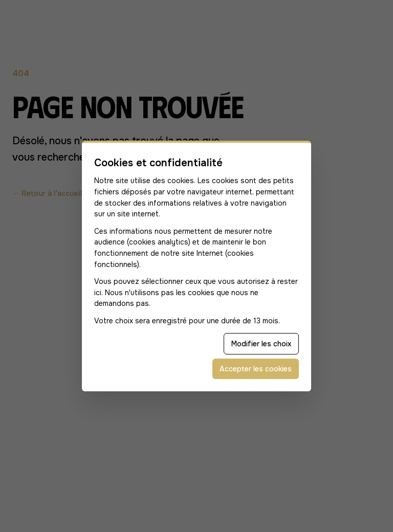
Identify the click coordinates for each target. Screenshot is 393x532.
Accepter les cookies (256, 369)
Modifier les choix (261, 344)
